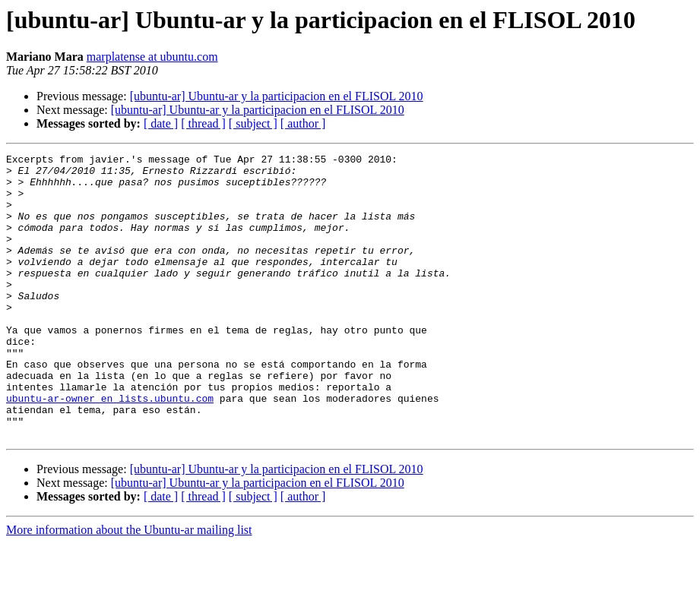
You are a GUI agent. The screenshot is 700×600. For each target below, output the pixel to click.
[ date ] (161, 123)
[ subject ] (253, 123)
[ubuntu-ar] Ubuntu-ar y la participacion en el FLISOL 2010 (277, 96)
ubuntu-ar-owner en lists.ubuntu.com (110, 448)
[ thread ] (203, 123)
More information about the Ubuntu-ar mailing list (129, 587)
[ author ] (303, 123)
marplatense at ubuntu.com (152, 57)
